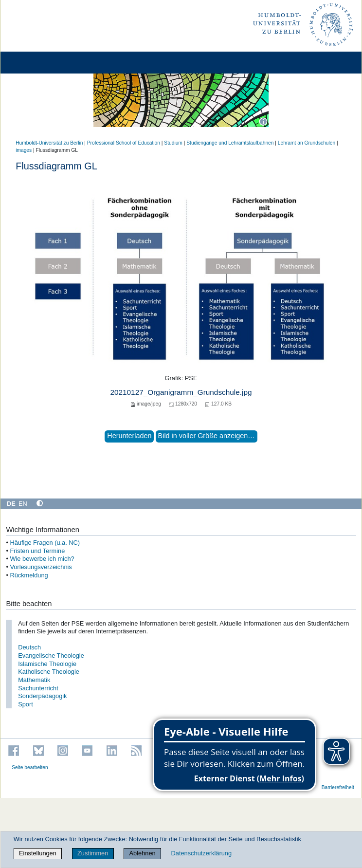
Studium (173, 143)
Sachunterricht (38, 688)
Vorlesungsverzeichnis (41, 567)
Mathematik (34, 680)
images (24, 150)
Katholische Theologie (49, 672)
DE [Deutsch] (11, 504)
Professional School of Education (124, 143)
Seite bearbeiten (30, 767)
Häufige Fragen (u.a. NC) (45, 543)
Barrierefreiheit (338, 787)
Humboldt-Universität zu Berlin (49, 143)
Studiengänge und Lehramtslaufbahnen (230, 143)
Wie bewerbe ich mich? (42, 559)
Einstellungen (38, 853)
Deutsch (29, 647)
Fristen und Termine (37, 551)
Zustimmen (93, 853)
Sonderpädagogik (42, 696)
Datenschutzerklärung (201, 853)
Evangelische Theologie (51, 656)
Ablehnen (143, 853)
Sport (26, 704)
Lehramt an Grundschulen (307, 143)
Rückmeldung (29, 575)
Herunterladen (129, 436)
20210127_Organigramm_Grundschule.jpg (181, 392)
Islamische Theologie (47, 664)
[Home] (35, 63)
